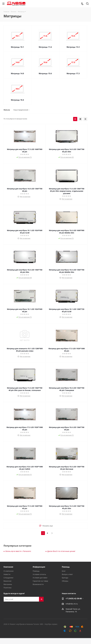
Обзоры (65, 581)
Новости (7, 574)
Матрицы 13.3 (73, 47)
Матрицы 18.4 (17, 100)
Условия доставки (40, 578)
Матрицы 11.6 (45, 47)
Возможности (38, 584)
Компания (8, 567)
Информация (39, 567)
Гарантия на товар (40, 581)
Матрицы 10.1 (17, 47)
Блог (64, 571)
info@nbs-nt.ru (72, 604)
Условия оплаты (39, 574)
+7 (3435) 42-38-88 (74, 598)
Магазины (8, 584)
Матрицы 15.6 (45, 73)
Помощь (36, 571)
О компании (9, 571)
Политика (7, 588)
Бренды (65, 578)
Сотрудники (8, 578)
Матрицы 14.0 (17, 73)
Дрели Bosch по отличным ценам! (61, 551)
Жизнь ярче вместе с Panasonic (18, 551)
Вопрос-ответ (67, 574)
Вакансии (7, 581)
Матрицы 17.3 (73, 73)
